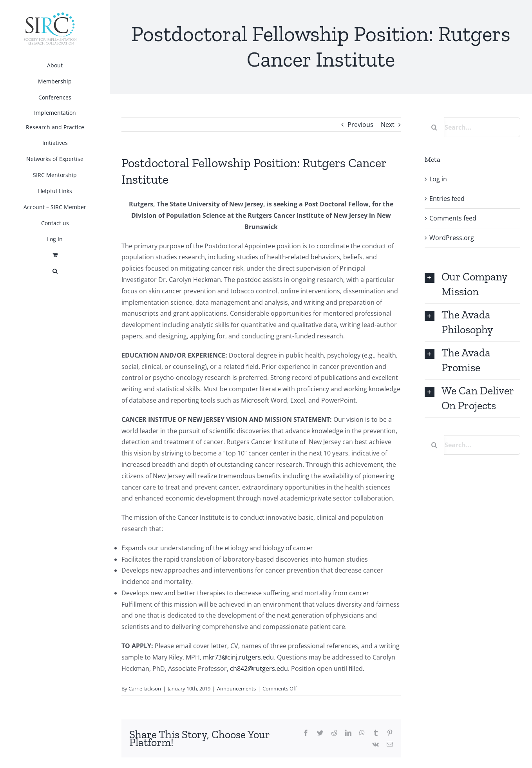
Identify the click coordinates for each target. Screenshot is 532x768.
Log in (438, 179)
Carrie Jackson (145, 688)
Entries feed (447, 199)
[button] (55, 271)
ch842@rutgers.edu (259, 669)
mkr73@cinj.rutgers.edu (238, 657)
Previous (360, 125)
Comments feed (453, 218)
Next (388, 125)
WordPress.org (452, 238)
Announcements (236, 688)
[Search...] (472, 127)
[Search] (434, 127)
